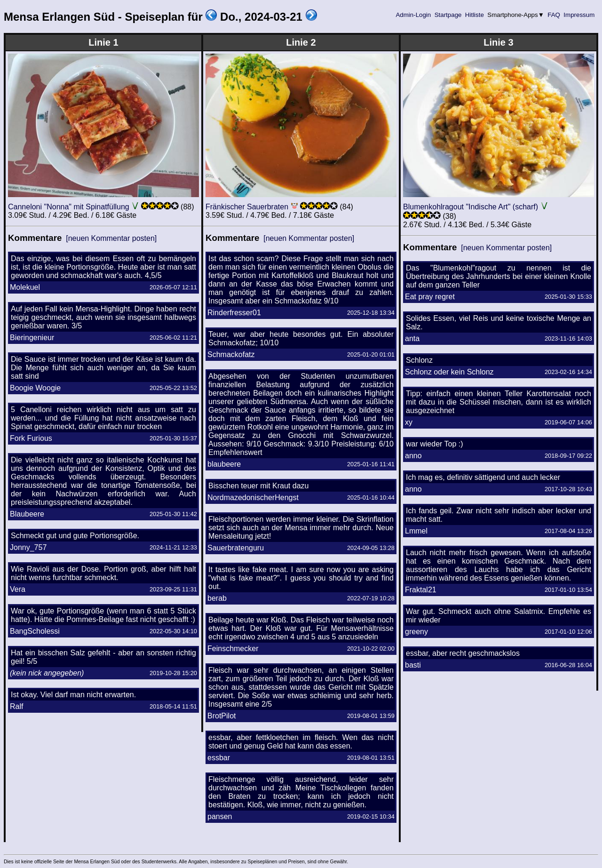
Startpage (448, 15)
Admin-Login (413, 15)
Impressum (579, 15)
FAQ (554, 15)
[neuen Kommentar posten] (111, 238)
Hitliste (474, 15)
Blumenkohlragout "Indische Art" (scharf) (471, 207)
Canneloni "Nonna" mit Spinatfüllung (69, 207)
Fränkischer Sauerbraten (247, 207)
